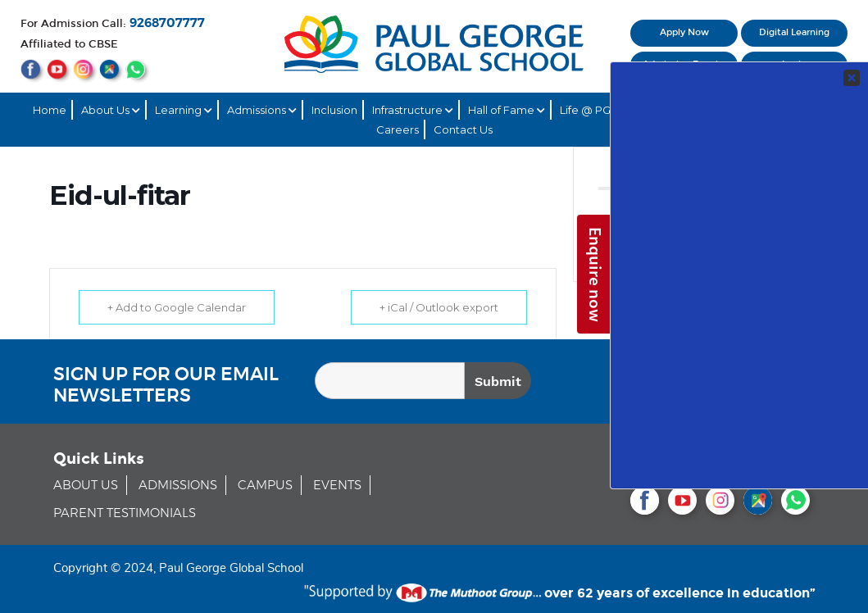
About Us (111, 110)
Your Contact (749, 296)
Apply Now (684, 32)
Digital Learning (794, 32)
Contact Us (463, 129)
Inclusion (334, 110)
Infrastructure (413, 110)
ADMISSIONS (178, 486)
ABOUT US (86, 486)
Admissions (262, 110)
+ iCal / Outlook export (439, 307)
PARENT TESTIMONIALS (125, 513)
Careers (398, 129)
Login (794, 64)
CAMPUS (265, 486)
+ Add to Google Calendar (177, 307)
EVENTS (337, 486)
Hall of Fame (507, 110)
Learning (184, 110)
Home (50, 110)
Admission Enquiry (684, 64)
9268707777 (167, 23)
